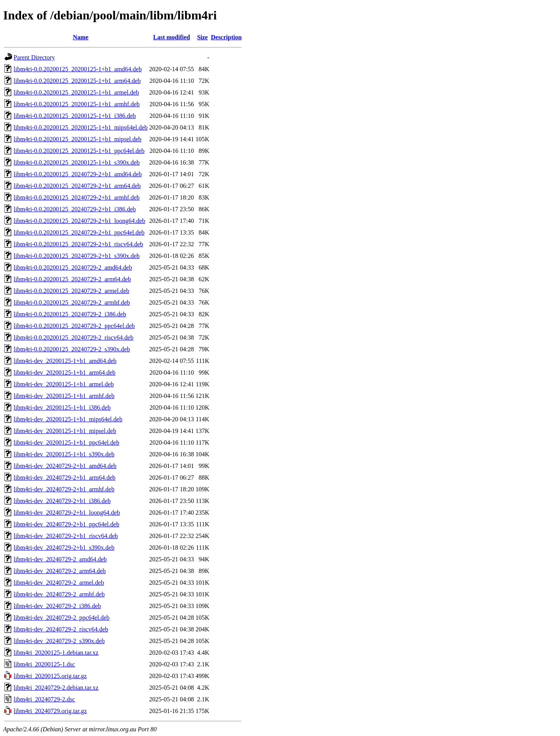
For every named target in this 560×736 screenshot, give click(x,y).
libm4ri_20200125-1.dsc (44, 664)
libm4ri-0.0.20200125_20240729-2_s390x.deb (72, 349)
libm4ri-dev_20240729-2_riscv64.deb (61, 629)
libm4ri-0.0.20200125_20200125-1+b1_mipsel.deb (78, 139)
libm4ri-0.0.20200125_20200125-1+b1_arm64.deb (77, 81)
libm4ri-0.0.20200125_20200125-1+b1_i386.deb (75, 116)
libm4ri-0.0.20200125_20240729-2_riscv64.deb (73, 337)
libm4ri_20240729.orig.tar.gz (50, 711)
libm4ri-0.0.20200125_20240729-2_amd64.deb (73, 267)
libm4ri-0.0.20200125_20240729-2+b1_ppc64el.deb (79, 232)
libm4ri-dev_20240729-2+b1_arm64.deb (65, 478)
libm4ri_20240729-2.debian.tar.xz (56, 688)
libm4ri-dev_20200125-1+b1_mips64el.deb (68, 419)
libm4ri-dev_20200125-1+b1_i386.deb (62, 407)
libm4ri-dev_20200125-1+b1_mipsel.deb (65, 431)
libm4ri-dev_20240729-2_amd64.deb (60, 559)
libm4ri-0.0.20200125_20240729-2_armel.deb (71, 291)
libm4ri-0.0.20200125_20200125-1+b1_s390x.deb (77, 162)
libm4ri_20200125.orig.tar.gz (50, 676)
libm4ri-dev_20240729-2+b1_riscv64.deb (66, 536)
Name (80, 37)
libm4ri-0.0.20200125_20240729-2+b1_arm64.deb (77, 186)
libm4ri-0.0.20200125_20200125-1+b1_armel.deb (76, 92)
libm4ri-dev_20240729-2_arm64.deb (60, 571)
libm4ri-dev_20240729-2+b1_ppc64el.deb (66, 524)
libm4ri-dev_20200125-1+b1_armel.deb (64, 384)
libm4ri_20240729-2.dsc (44, 699)
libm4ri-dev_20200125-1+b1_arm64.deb (65, 372)
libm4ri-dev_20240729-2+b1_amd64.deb (65, 466)
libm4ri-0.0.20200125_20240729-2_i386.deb (70, 314)
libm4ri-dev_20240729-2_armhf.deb (59, 594)
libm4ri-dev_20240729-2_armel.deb (59, 583)
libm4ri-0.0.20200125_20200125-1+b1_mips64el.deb (81, 127)
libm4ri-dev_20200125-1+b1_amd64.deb (65, 361)
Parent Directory (34, 57)
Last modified (172, 37)
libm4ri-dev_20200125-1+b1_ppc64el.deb (66, 442)
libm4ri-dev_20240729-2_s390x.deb (59, 641)
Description (226, 37)
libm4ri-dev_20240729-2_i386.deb (57, 606)
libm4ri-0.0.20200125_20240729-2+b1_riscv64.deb (78, 244)
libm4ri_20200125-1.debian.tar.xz (56, 653)
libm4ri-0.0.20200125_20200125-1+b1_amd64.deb (78, 69)
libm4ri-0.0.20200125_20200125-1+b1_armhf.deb (77, 104)
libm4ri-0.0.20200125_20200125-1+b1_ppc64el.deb (79, 151)
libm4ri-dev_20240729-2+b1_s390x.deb (64, 548)
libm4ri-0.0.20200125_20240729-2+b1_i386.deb (75, 209)
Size (203, 37)
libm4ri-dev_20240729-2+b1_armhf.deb (64, 489)
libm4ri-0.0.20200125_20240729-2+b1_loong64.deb (79, 221)
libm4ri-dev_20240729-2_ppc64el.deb (62, 618)
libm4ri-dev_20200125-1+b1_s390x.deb (64, 454)
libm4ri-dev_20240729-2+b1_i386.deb (62, 501)
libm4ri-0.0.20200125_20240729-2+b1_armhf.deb (77, 197)
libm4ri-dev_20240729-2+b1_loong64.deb (67, 513)
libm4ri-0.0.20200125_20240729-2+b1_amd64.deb (78, 174)
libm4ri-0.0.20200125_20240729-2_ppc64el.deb (74, 326)
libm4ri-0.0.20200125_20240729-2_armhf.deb (72, 302)
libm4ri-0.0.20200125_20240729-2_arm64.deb (72, 279)
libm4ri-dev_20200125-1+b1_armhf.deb (64, 396)
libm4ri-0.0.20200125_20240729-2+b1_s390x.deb (77, 256)
